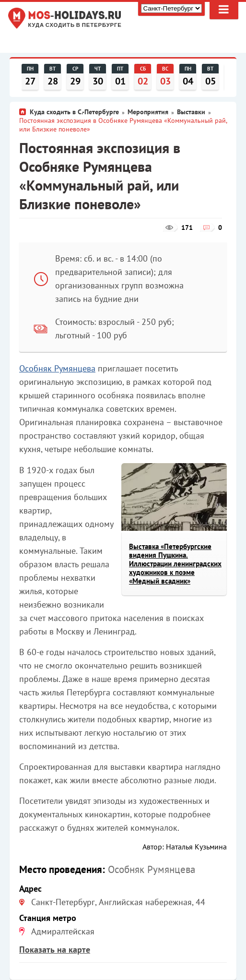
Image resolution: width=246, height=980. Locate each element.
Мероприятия (148, 112)
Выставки (191, 112)
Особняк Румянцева (57, 368)
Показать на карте (55, 950)
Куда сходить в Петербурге (75, 25)
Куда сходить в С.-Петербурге (74, 112)
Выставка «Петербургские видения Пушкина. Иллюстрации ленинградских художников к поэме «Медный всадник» (175, 564)
